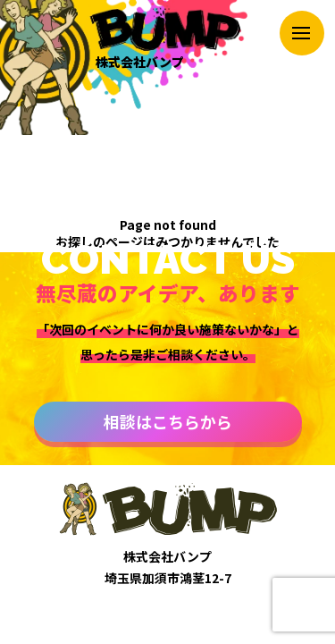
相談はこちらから (168, 421)
